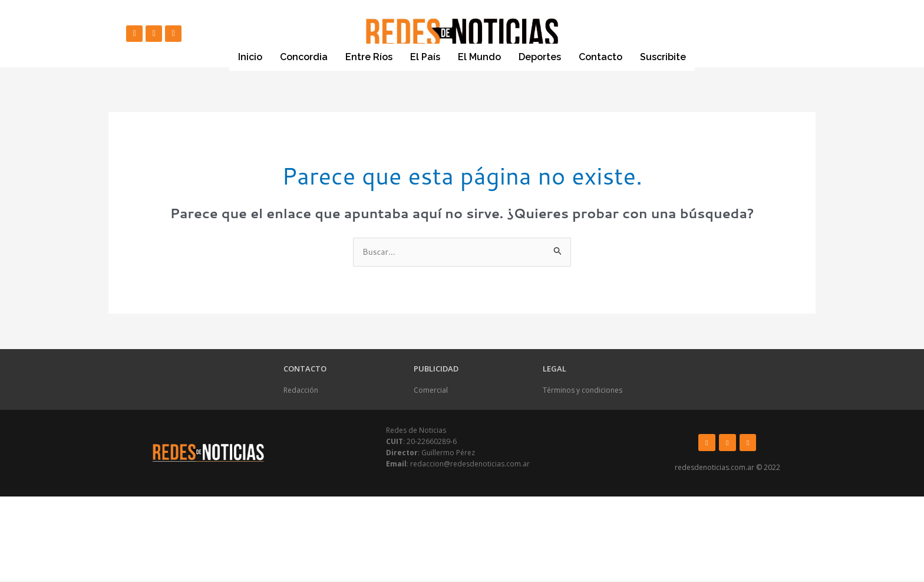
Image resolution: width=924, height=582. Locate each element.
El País (425, 57)
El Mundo (479, 57)
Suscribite (663, 57)
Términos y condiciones (583, 391)
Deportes (540, 57)
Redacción (301, 391)
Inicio (250, 57)
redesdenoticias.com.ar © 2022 (727, 468)
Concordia (304, 57)
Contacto (600, 57)
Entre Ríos (369, 57)
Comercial (431, 391)
